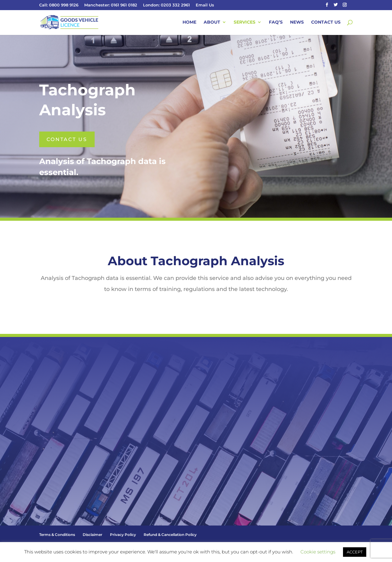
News (297, 22)
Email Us (205, 5)
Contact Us (326, 22)
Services (245, 22)
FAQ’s (276, 22)
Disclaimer (92, 535)
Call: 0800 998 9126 (59, 5)
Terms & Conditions (57, 535)
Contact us (67, 139)
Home (189, 22)
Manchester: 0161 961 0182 (111, 5)
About (212, 22)
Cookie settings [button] (318, 552)
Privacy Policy (123, 535)
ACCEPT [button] (355, 552)
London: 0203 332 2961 (166, 5)
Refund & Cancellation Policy (170, 535)
